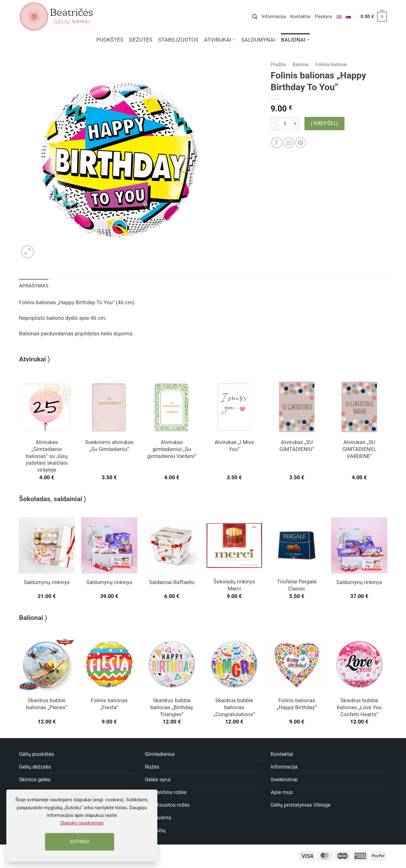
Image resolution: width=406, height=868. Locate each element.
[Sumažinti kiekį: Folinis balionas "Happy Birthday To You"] (274, 124)
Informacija (274, 17)
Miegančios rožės (166, 792)
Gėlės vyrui (158, 779)
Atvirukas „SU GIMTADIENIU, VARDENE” (359, 449)
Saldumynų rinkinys (47, 582)
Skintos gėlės (35, 779)
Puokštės (110, 40)
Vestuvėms (158, 817)
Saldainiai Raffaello (172, 582)
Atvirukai (220, 40)
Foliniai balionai (331, 64)
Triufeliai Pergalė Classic (297, 585)
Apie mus (282, 792)
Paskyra (323, 17)
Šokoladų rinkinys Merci (234, 585)
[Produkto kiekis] (285, 124)
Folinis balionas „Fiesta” (109, 703)
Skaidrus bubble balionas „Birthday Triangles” (172, 707)
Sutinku (79, 842)
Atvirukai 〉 (34, 359)
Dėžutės (141, 40)
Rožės (152, 766)
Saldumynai (258, 40)
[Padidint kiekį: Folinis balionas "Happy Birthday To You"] (295, 124)
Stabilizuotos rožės (167, 804)
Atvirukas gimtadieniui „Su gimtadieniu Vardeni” (172, 449)
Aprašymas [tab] (33, 286)
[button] (255, 17)
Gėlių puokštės (36, 754)
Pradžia (278, 64)
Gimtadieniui (160, 754)
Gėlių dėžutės (35, 766)
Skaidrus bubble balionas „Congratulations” (234, 707)
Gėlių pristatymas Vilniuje (301, 804)
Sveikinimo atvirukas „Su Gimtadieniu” (109, 445)
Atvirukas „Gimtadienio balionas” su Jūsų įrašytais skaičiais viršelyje (47, 456)
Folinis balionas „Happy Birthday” (297, 703)
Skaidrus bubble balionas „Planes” (47, 703)
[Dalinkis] (277, 143)
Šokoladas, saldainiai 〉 (52, 499)
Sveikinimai (284, 779)
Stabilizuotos (178, 40)
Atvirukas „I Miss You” (234, 445)
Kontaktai (300, 17)
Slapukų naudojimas (82, 823)
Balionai (295, 40)
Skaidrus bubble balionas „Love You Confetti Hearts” (359, 707)
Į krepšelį (325, 123)
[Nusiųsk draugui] (289, 143)
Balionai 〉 (33, 617)
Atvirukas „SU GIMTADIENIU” (297, 445)
